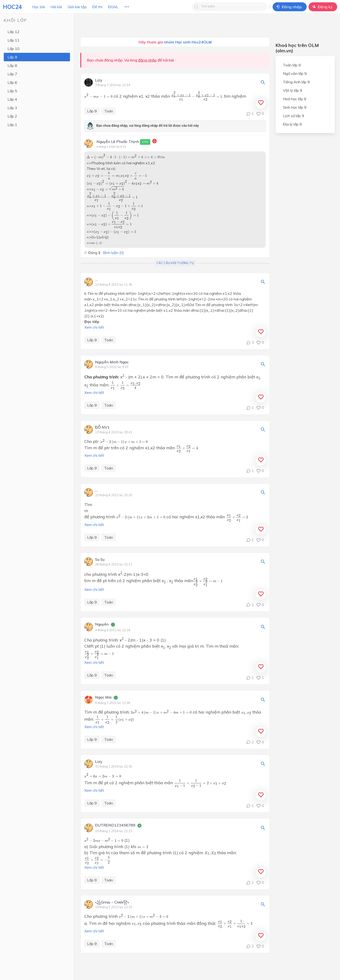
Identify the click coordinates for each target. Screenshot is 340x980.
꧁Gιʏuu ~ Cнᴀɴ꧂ (112, 902)
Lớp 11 (14, 40)
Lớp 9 (12, 57)
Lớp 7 (12, 74)
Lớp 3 (12, 108)
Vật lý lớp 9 (293, 90)
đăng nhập (147, 60)
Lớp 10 (14, 49)
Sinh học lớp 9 (295, 107)
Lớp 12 (14, 32)
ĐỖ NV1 (102, 427)
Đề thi (97, 7)
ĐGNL (113, 7)
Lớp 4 (12, 99)
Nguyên (102, 624)
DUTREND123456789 (115, 825)
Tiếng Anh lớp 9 (296, 82)
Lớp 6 (12, 82)
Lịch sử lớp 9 (294, 116)
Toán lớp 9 (292, 65)
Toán (109, 111)
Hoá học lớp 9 (295, 99)
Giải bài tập (77, 7)
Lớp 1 (12, 125)
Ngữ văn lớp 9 (295, 73)
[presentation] (98, 96)
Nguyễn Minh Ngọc (112, 362)
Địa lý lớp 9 (292, 124)
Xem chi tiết (94, 327)
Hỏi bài (56, 7)
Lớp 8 (12, 65)
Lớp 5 (12, 91)
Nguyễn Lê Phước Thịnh (123, 142)
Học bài (39, 7)
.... (97, 280)
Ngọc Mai (103, 697)
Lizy (99, 80)
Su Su (100, 560)
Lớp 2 (12, 116)
